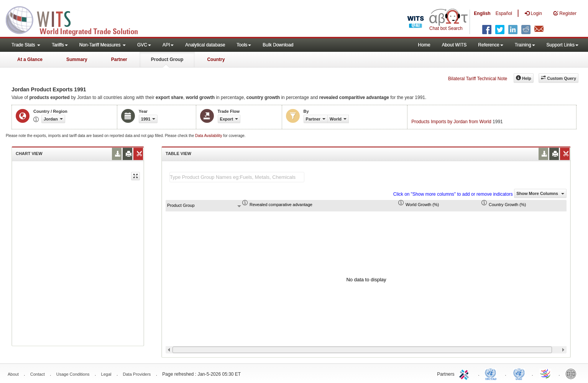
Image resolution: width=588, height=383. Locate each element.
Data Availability (209, 136)
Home (424, 45)
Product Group (167, 59)
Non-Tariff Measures (103, 45)
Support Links (563, 45)
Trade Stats (26, 45)
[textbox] (237, 177)
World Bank (573, 373)
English (482, 13)
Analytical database (205, 45)
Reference (490, 45)
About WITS (454, 45)
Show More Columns (540, 193)
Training (525, 45)
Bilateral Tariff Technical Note (478, 79)
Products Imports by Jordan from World (451, 122)
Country (216, 59)
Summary (77, 59)
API (168, 45)
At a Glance (30, 59)
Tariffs (60, 45)
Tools (244, 45)
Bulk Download (278, 45)
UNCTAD (492, 373)
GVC (144, 45)
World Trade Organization (546, 373)
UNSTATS (519, 373)
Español (504, 13)
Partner (119, 59)
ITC (465, 373)
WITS (77, 19)
